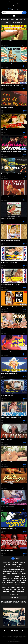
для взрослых (6, 578)
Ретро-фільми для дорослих (14, 1)
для (19, 590)
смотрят (22, 562)
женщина (5, 585)
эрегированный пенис (7, 583)
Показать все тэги (14, 597)
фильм (24, 574)
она (19, 574)
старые (5, 562)
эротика (14, 565)
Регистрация (12, 5)
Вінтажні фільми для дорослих (15, 3)
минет (20, 565)
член (17, 572)
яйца (8, 574)
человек (13, 567)
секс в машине (21, 587)
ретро (5, 569)
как (23, 590)
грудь (19, 567)
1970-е (24, 580)
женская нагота (20, 585)
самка (17, 576)
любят (13, 580)
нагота (13, 587)
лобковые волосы (8, 572)
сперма (23, 576)
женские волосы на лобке (16, 569)
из (9, 587)
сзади (4, 580)
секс (10, 562)
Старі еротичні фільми (14, 2)
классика (6, 592)
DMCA (23, 633)
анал (15, 590)
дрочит (24, 567)
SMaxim (11, 642)
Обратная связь (7, 633)
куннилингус (14, 594)
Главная (6, 631)
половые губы (21, 592)
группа (12, 585)
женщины (11, 576)
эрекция (14, 574)
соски (4, 576)
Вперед (17, 558)
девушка (22, 572)
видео (3, 574)
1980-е (8, 580)
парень (13, 592)
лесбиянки (16, 562)
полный (4, 587)
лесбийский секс (6, 567)
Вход (18, 5)
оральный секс (8, 590)
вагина (8, 565)
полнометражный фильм (18, 578)
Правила (17, 633)
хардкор (19, 580)
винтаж (17, 583)
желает (23, 583)
